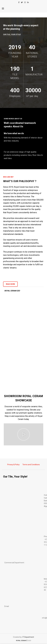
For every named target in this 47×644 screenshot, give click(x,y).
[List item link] (23, 541)
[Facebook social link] (19, 2)
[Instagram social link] (25, 2)
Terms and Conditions (31, 465)
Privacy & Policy (13, 465)
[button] (24, 434)
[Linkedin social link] (28, 2)
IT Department (28, 637)
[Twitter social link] (22, 2)
